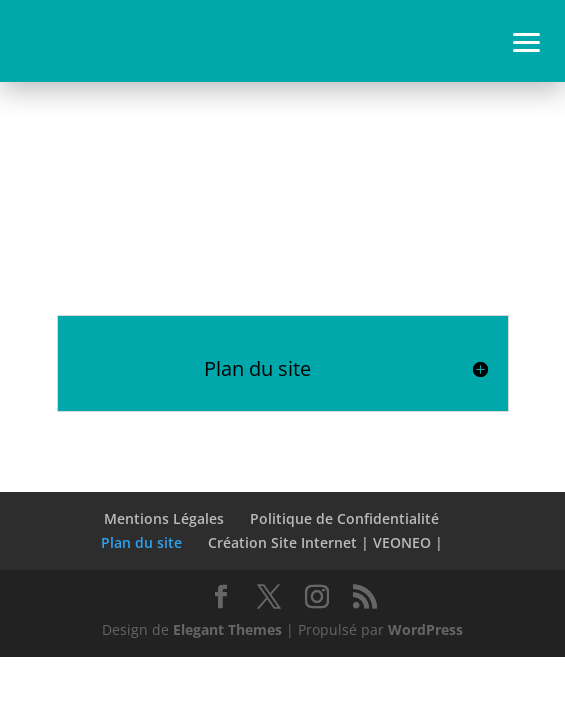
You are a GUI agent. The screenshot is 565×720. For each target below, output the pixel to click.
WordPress (425, 629)
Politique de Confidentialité (344, 518)
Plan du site (141, 542)
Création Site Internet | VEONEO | (325, 542)
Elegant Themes (227, 629)
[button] (527, 40)
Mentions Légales (164, 518)
